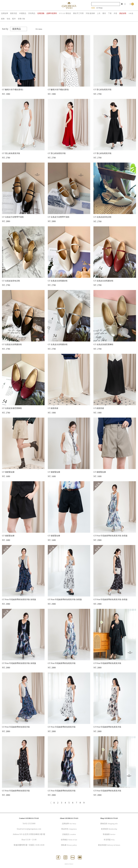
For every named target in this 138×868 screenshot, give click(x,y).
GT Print (99, 8)
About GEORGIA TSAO (69, 818)
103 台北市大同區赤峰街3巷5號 (32, 834)
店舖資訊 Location (69, 834)
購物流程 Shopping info (109, 824)
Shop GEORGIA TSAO (109, 818)
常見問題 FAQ (109, 840)
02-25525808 (30, 824)
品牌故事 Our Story (69, 824)
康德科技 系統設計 (69, 864)
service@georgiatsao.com (31, 829)
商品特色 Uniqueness (69, 829)
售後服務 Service (109, 834)
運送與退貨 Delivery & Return (109, 845)
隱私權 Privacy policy (69, 845)
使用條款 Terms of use (69, 840)
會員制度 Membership (109, 829)
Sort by (5, 29)
